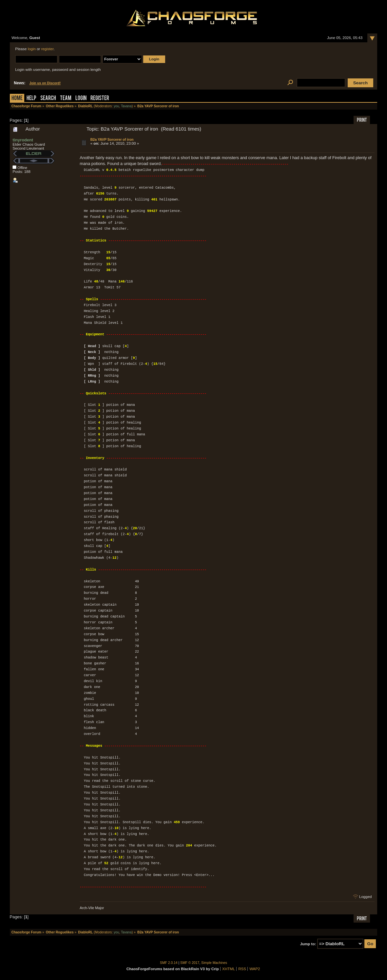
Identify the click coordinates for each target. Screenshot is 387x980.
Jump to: (308, 944)
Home (17, 99)
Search (48, 99)
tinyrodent (23, 140)
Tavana (126, 106)
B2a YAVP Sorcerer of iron (112, 139)
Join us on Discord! (45, 83)
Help (31, 99)
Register (100, 99)
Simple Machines (214, 962)
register (48, 49)
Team (66, 99)
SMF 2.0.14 (169, 962)
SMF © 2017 (190, 962)
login (32, 49)
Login (81, 99)
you (116, 106)
